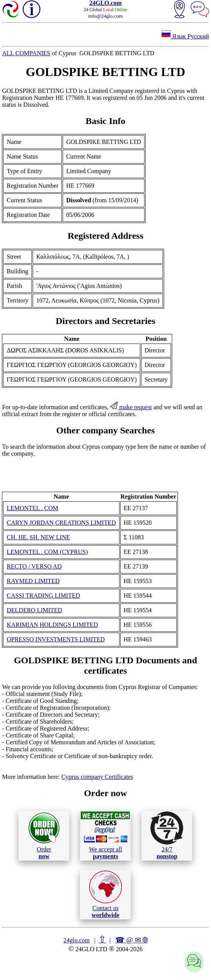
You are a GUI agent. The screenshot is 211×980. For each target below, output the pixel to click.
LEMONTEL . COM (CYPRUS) (47, 552)
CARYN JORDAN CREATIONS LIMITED (61, 523)
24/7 (167, 835)
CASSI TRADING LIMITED (43, 596)
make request (131, 407)
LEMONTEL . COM (32, 508)
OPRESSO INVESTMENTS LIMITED (56, 639)
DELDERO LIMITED (34, 610)
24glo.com (76, 940)
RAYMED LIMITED (33, 581)
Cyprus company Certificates (97, 777)
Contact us (105, 894)
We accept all (105, 835)
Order (44, 835)
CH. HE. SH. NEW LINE (38, 537)
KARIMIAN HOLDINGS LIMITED (52, 625)
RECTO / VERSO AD (34, 566)
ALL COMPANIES (26, 53)
